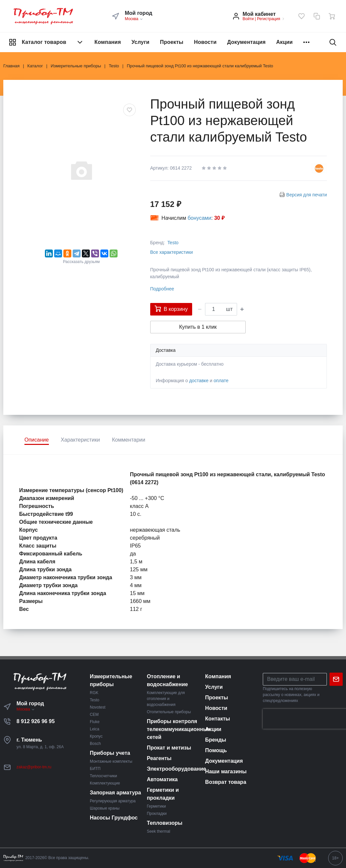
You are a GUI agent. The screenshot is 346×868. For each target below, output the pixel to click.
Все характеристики (172, 252)
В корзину (171, 309)
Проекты (172, 42)
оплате (221, 381)
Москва (134, 19)
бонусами (199, 218)
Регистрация (268, 19)
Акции (285, 42)
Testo (173, 243)
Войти (248, 19)
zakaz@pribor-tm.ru (34, 767)
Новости (205, 42)
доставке (199, 381)
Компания (108, 42)
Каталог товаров (46, 42)
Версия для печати (307, 195)
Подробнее (162, 289)
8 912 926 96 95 (36, 721)
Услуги (140, 42)
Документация (246, 42)
